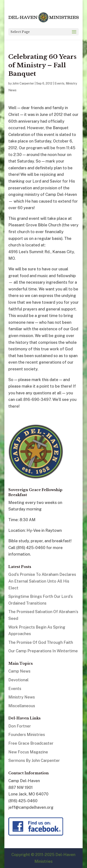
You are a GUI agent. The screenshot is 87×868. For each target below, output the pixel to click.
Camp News (19, 671)
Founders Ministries (27, 735)
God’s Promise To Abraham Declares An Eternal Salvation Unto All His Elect (42, 581)
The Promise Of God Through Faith (41, 642)
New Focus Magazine (28, 752)
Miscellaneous (22, 706)
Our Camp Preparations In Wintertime (43, 651)
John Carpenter (23, 83)
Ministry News (22, 697)
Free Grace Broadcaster (31, 743)
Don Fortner (20, 726)
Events (59, 83)
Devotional (18, 680)
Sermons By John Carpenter (34, 760)
